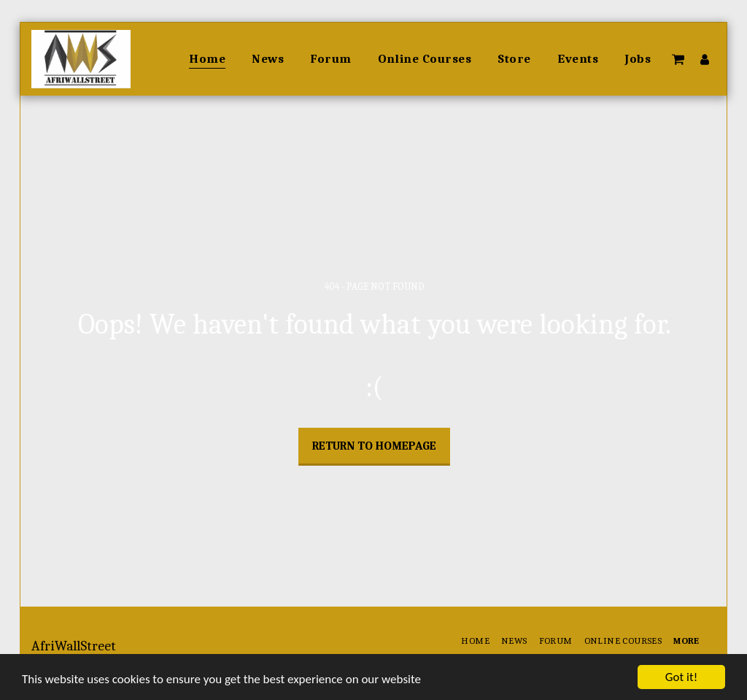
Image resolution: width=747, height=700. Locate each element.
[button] (678, 59)
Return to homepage (374, 446)
